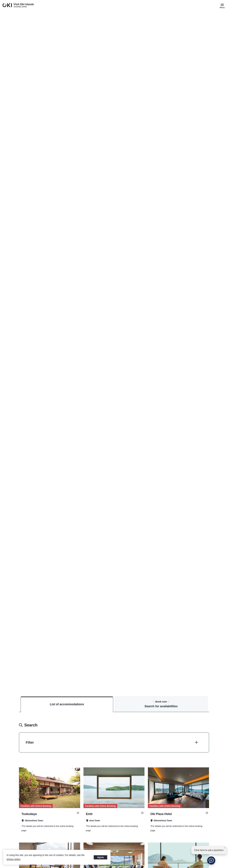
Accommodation (209, 671)
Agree (100, 857)
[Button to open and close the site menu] (222, 6)
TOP (194, 671)
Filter (30, 742)
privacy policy (13, 859)
